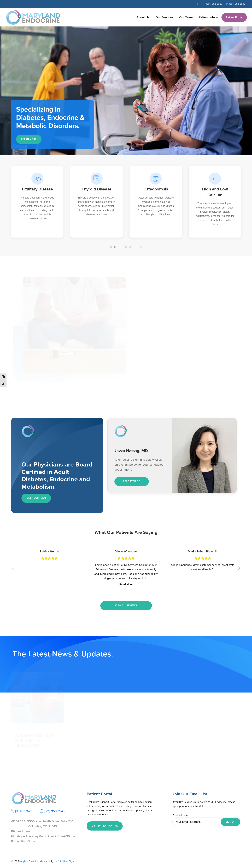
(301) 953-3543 (236, 4)
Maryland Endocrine (29, 861)
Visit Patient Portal (105, 826)
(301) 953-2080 (213, 4)
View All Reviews (126, 605)
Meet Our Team (36, 498)
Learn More (31, 139)
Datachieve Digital (66, 861)
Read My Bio (131, 481)
